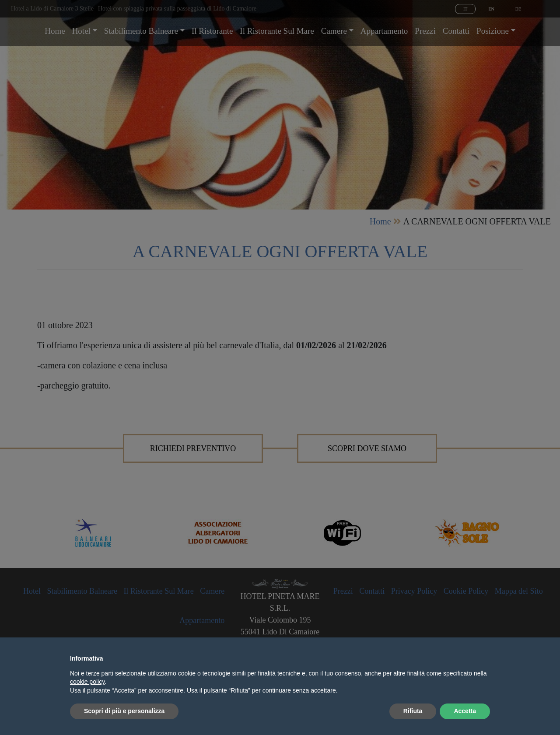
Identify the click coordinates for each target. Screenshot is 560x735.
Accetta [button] (465, 711)
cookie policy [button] (87, 682)
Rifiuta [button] (413, 711)
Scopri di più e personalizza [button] (124, 711)
